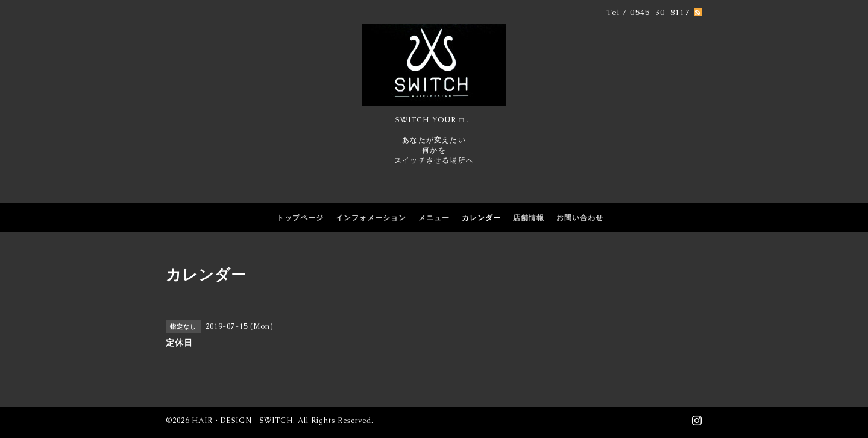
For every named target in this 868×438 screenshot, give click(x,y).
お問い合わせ (580, 218)
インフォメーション (371, 218)
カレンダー (481, 218)
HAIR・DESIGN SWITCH (242, 421)
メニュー (434, 218)
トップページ (300, 218)
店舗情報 (529, 218)
